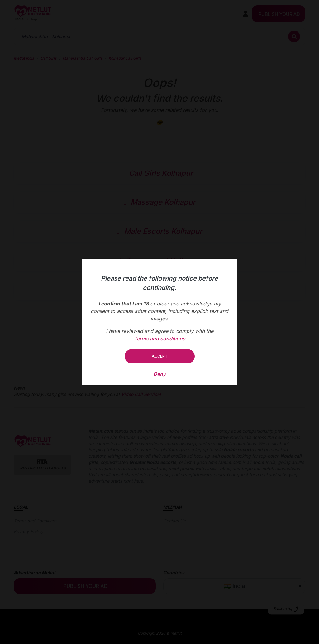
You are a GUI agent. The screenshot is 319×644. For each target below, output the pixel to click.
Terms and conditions (160, 339)
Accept (160, 356)
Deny (159, 374)
